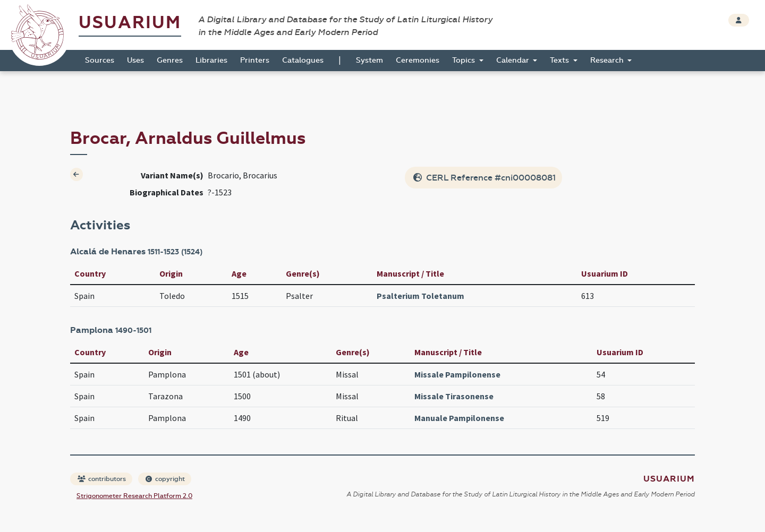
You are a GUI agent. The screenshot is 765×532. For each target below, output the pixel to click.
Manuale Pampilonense (459, 418)
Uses (135, 60)
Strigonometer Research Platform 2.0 (134, 496)
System (369, 60)
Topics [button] (465, 60)
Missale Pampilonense (457, 374)
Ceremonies (418, 60)
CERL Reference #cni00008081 (484, 178)
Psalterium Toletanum (420, 296)
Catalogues (303, 60)
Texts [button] (560, 60)
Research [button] (608, 60)
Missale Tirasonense (454, 396)
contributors (102, 479)
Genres (170, 60)
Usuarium (130, 23)
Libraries (211, 60)
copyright (165, 479)
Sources (100, 60)
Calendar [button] (514, 60)
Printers (255, 60)
